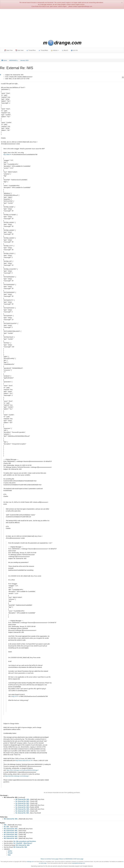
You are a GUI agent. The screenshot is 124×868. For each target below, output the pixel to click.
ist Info (74, 50)
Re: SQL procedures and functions (25, 841)
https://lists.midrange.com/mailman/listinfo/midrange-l (22, 770)
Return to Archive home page (49, 859)
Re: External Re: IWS (22, 801)
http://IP (15, 696)
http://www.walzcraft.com (23, 760)
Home (4, 60)
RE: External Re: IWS (22, 799)
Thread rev (31, 50)
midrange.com (30, 862)
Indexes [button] (55, 50)
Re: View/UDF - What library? (23, 843)
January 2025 (24, 60)
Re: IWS (6, 827)
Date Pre (8, 50)
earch (65, 50)
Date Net (19, 50)
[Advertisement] (62, 24)
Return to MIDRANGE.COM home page (71, 859)
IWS (5, 825)
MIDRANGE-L (14, 60)
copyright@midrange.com (78, 863)
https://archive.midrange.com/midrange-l (17, 776)
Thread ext (43, 50)
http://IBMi (6, 155)
